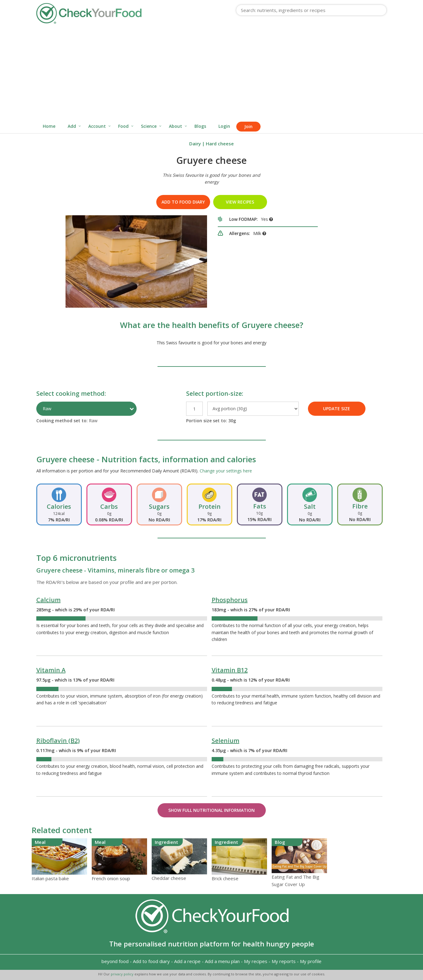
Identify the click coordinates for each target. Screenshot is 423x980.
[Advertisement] (212, 73)
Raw (47, 409)
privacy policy (123, 974)
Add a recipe (187, 961)
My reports (284, 961)
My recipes (256, 961)
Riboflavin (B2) (58, 741)
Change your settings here (226, 471)
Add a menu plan (222, 961)
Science (149, 126)
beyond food (115, 961)
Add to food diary (183, 202)
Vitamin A (51, 670)
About (176, 126)
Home (49, 126)
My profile (311, 961)
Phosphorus (230, 600)
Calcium (48, 600)
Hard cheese (220, 144)
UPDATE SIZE (337, 409)
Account (97, 126)
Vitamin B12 (230, 670)
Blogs (200, 126)
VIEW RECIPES (240, 202)
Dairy (195, 144)
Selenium (225, 741)
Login (224, 126)
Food (123, 126)
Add (72, 126)
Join (248, 126)
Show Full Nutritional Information (211, 810)
